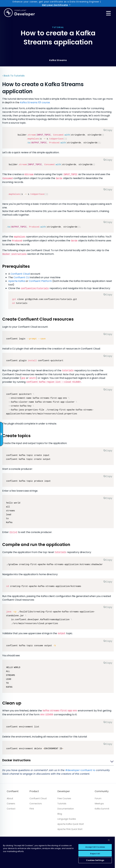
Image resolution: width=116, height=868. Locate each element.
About (10, 798)
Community (102, 791)
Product (34, 791)
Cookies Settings (95, 860)
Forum (98, 798)
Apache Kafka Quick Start (71, 824)
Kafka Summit (102, 809)
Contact (11, 809)
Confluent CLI (21, 277)
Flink (32, 809)
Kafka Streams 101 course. (35, 102)
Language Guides (67, 819)
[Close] (109, 840)
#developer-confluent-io (80, 770)
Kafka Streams (58, 60)
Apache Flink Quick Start (70, 829)
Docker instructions (16, 760)
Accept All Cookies (95, 847)
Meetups (99, 804)
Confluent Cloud (20, 274)
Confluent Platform (40, 281)
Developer (64, 791)
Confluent (13, 791)
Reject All (95, 854)
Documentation (66, 809)
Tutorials (62, 804)
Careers (11, 804)
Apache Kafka (17, 281)
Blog (60, 814)
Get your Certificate (55, 5)
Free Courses (64, 798)
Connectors (36, 804)
